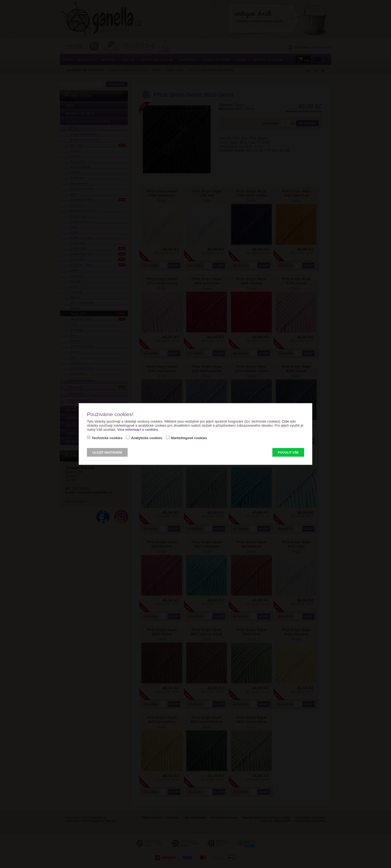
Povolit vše (288, 452)
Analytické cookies (146, 438)
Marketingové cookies (189, 438)
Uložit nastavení (107, 452)
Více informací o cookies (138, 430)
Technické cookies (107, 438)
